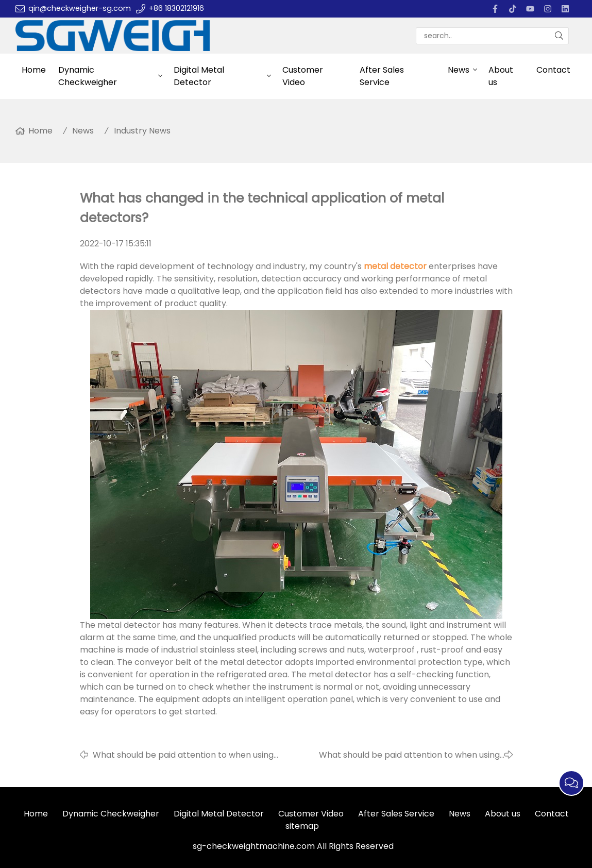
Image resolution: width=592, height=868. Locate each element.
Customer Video (303, 76)
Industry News (142, 131)
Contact (553, 70)
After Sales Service (382, 76)
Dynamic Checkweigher (88, 76)
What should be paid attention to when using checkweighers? (183, 755)
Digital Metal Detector (199, 76)
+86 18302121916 (176, 8)
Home (34, 70)
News (459, 70)
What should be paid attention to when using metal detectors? (409, 755)
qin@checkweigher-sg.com (80, 8)
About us (501, 76)
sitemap (302, 826)
